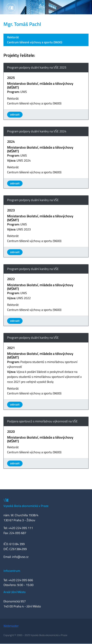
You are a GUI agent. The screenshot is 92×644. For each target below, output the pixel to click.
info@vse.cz (20, 557)
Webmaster (11, 626)
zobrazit (15, 114)
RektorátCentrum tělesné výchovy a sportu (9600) (35, 40)
